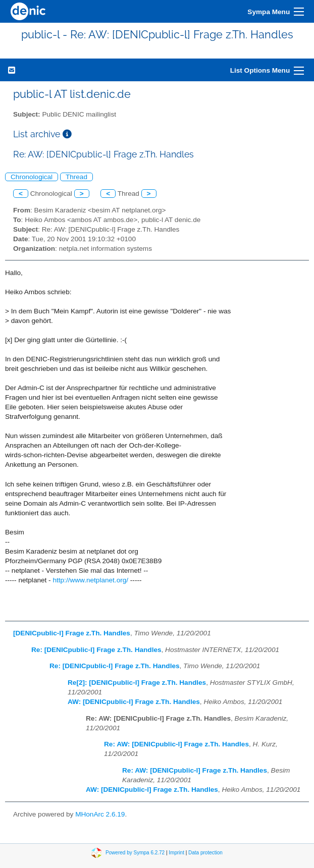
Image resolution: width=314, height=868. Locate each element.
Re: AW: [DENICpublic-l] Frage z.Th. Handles (176, 744)
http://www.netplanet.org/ (90, 580)
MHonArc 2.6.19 (100, 814)
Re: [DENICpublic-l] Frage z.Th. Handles (96, 650)
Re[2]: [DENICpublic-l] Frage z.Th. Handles (137, 683)
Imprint (176, 852)
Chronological (32, 177)
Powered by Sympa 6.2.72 (135, 852)
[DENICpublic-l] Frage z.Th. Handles (72, 633)
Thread (76, 177)
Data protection (205, 852)
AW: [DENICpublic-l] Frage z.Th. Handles (134, 702)
